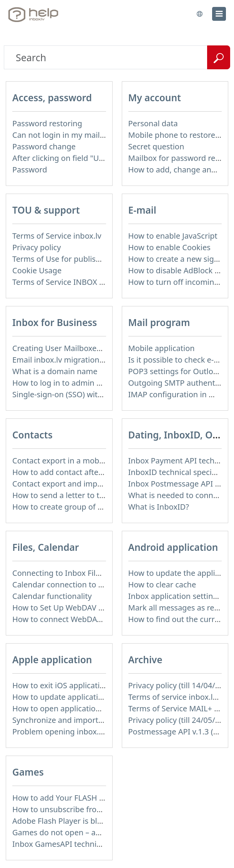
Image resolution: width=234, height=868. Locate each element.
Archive (145, 660)
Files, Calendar (46, 547)
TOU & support (46, 210)
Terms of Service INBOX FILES (65, 282)
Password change (44, 146)
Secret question (156, 146)
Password (30, 170)
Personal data (153, 123)
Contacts (32, 435)
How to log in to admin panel (64, 383)
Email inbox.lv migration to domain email (86, 360)
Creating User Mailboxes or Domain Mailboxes (96, 348)
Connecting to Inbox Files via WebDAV (80, 573)
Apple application (52, 660)
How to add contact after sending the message (96, 472)
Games (28, 772)
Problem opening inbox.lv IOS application (87, 732)
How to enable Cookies (169, 247)
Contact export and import (60, 484)
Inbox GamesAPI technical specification (83, 844)
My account (155, 98)
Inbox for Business (55, 322)
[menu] (219, 14)
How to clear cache (162, 585)
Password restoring (47, 123)
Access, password (52, 98)
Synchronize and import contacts (71, 720)
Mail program (159, 322)
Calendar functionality (52, 596)
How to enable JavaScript (173, 236)
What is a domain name (55, 371)
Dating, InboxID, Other (180, 435)
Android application (173, 547)
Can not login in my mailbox (63, 135)
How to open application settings (72, 708)
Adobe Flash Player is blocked (66, 821)
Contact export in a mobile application (81, 461)
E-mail (142, 210)
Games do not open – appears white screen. (91, 832)
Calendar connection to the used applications (94, 585)
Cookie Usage (37, 270)
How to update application (60, 697)
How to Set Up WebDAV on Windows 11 (83, 608)
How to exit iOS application (61, 685)
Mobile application (162, 348)
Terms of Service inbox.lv (57, 236)
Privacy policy (37, 247)
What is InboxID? (159, 507)
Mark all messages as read (176, 608)
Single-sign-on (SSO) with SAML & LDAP (83, 394)
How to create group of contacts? (72, 507)
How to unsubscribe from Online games (84, 809)
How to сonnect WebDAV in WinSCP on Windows (99, 619)
